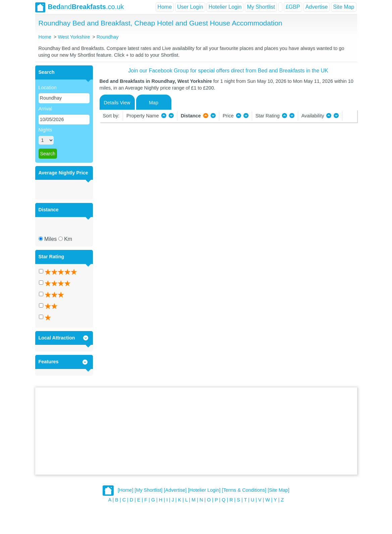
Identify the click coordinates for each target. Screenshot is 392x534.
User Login (190, 7)
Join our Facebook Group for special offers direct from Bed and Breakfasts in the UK (228, 71)
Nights (45, 130)
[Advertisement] (196, 431)
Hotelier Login (225, 7)
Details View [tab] (117, 103)
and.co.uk (80, 7)
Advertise (317, 7)
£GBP (293, 7)
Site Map (344, 7)
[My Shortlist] (148, 490)
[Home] (125, 490)
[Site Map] (278, 490)
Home (165, 7)
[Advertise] (175, 490)
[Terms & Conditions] (244, 490)
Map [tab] (154, 103)
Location (48, 88)
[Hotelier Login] (204, 490)
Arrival (45, 109)
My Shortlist (261, 7)
